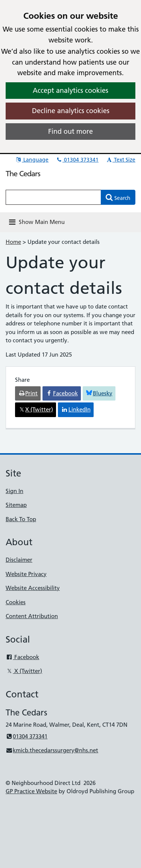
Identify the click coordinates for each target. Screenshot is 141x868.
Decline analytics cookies (71, 111)
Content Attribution (32, 616)
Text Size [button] (121, 160)
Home (13, 242)
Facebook (22, 657)
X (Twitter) (24, 671)
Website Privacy (26, 574)
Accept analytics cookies (70, 90)
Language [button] (32, 160)
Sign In (14, 491)
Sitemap (16, 505)
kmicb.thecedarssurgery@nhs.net (52, 750)
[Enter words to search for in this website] (53, 197)
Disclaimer (19, 560)
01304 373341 (77, 160)
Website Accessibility (33, 588)
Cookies (16, 602)
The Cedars (23, 174)
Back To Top (21, 519)
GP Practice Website (31, 791)
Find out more (70, 131)
